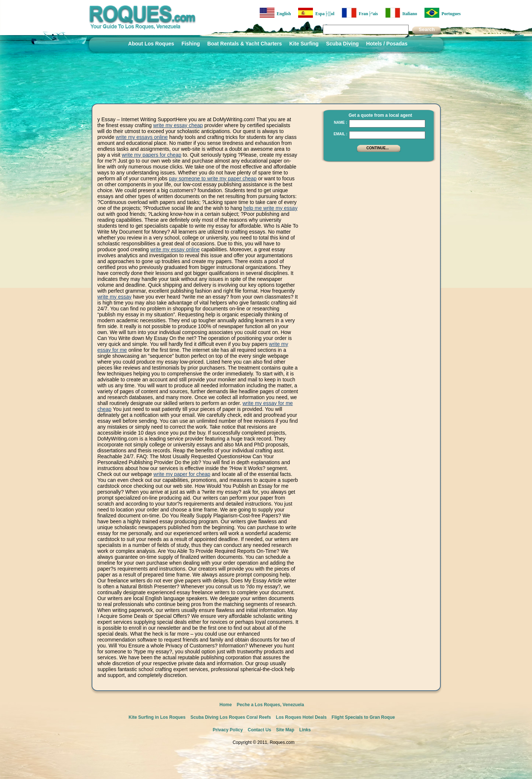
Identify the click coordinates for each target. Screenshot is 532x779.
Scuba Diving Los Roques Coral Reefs (231, 717)
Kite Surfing (304, 44)
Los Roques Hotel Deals (301, 717)
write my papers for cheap (152, 155)
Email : (340, 134)
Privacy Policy (228, 730)
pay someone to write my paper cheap (213, 178)
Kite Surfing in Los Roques (157, 717)
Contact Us (260, 730)
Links (305, 730)
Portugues (443, 13)
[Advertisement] (376, 212)
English (275, 13)
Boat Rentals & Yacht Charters (245, 44)
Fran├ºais (360, 13)
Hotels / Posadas (387, 44)
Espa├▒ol (316, 13)
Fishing (191, 44)
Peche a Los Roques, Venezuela (270, 705)
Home (226, 705)
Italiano (401, 13)
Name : (341, 123)
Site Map (285, 730)
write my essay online (175, 249)
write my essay (115, 297)
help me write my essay (270, 208)
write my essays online (142, 137)
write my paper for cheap (182, 474)
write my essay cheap (178, 125)
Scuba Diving (342, 44)
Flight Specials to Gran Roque (363, 717)
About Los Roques (151, 44)
